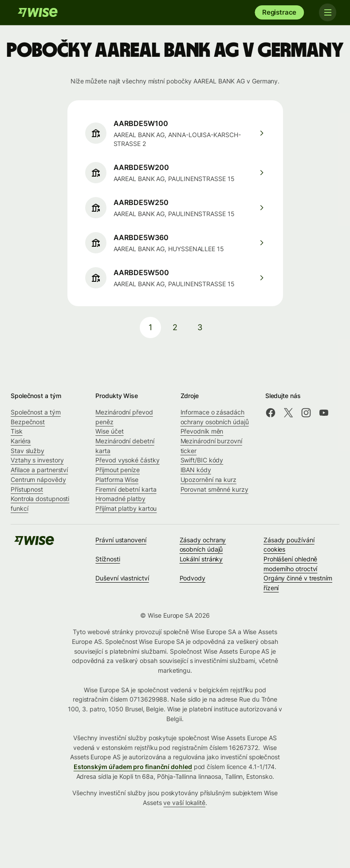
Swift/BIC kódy (202, 460)
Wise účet (109, 431)
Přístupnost (27, 489)
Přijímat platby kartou (126, 508)
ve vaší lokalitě (184, 803)
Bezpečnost (28, 422)
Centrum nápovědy (38, 479)
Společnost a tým (36, 412)
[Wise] (38, 12)
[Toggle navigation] (327, 12)
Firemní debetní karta (126, 489)
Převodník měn (202, 431)
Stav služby (28, 451)
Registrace (279, 12)
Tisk (17, 431)
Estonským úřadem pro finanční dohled (133, 767)
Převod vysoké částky (127, 460)
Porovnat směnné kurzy (214, 489)
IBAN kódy (196, 470)
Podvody (193, 578)
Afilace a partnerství (39, 470)
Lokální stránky (201, 559)
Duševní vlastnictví (122, 578)
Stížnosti (108, 559)
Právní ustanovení (121, 540)
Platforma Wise (117, 479)
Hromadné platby (120, 499)
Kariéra (21, 441)
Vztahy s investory (37, 460)
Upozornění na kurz (209, 479)
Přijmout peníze (118, 470)
